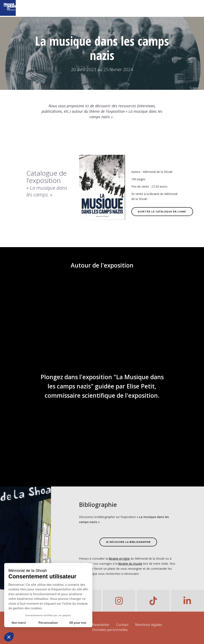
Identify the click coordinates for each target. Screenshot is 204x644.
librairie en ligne (119, 559)
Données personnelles (110, 630)
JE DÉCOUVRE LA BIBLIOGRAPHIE (128, 542)
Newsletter (101, 625)
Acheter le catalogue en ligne (162, 212)
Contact (122, 625)
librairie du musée (130, 564)
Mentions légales (149, 625)
